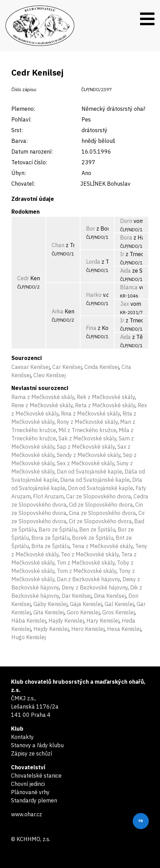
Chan (58, 245)
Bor (90, 228)
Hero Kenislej (88, 629)
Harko (94, 295)
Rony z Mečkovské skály (87, 422)
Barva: (19, 141)
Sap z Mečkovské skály (86, 447)
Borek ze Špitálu (93, 538)
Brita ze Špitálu (50, 546)
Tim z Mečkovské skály (86, 563)
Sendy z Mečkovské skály (89, 455)
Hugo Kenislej (29, 637)
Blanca (129, 287)
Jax (125, 304)
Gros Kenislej (119, 612)
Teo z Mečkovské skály (90, 554)
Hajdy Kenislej (66, 621)
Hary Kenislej (103, 621)
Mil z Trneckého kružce (87, 430)
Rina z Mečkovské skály (90, 413)
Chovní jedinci (28, 784)
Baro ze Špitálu (58, 529)
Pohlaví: (21, 119)
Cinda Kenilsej (102, 367)
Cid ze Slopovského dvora (101, 505)
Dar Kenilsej (77, 596)
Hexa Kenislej (124, 629)
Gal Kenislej (119, 604)
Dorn (126, 221)
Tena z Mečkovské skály (102, 546)
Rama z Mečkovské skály (43, 397)
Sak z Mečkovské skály (87, 438)
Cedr (23, 278)
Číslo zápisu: (24, 90)
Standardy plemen (34, 800)
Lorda (93, 262)
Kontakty (22, 737)
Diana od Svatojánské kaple (95, 480)
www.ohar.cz (26, 814)
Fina (91, 328)
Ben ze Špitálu (97, 529)
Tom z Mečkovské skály (87, 571)
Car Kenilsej (67, 367)
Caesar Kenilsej (31, 367)
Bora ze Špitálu (50, 538)
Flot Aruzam (48, 496)
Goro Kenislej (83, 612)
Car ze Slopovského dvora (99, 496)
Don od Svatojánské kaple (100, 488)
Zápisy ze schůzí (31, 753)
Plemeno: (23, 109)
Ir (122, 254)
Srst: (17, 130)
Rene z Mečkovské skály (42, 405)
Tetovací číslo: (29, 162)
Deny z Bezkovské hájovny (95, 587)
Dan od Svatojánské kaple (89, 471)
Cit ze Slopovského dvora (100, 521)
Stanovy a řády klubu (37, 745)
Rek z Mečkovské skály (106, 397)
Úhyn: (19, 173)
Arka (57, 311)
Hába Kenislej (29, 621)
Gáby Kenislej (50, 604)
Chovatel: (23, 184)
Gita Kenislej (49, 612)
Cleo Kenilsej (50, 375)
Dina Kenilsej (110, 596)
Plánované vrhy (30, 792)
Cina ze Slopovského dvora (102, 513)
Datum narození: (32, 152)
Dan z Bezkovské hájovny (88, 579)
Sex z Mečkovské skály (86, 463)
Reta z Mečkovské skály (105, 405)
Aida (125, 271)
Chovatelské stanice (36, 776)
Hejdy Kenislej (51, 629)
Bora (126, 237)
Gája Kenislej (86, 604)
